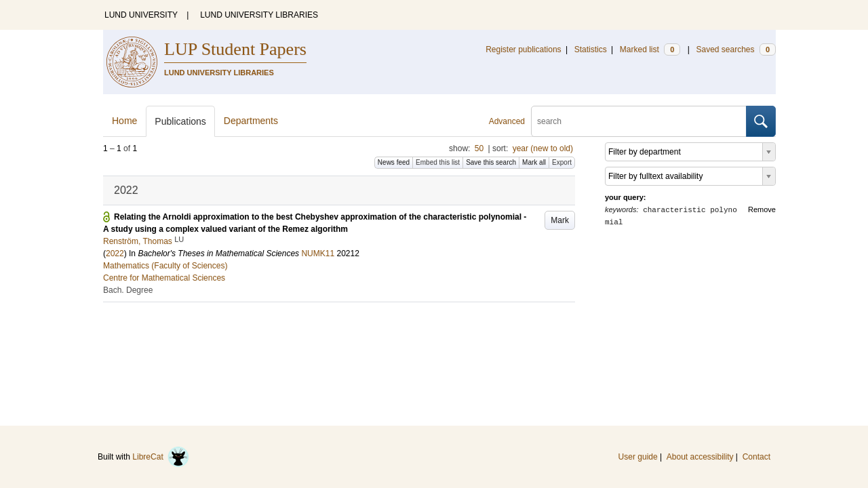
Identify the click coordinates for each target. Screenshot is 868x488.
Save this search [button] (491, 162)
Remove (762, 209)
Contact (756, 457)
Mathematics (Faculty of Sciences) (165, 266)
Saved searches (736, 49)
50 (479, 148)
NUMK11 (318, 253)
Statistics (591, 49)
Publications (180, 121)
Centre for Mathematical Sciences (164, 278)
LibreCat (161, 457)
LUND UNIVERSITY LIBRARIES (259, 15)
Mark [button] (560, 220)
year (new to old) (543, 148)
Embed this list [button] (438, 162)
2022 (115, 253)
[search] (639, 121)
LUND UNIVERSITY (141, 15)
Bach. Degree (128, 290)
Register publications (523, 49)
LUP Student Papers (235, 49)
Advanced (507, 121)
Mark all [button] (534, 162)
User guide (638, 457)
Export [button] (562, 162)
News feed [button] (394, 162)
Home (124, 121)
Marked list (650, 49)
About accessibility (700, 457)
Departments (251, 121)
